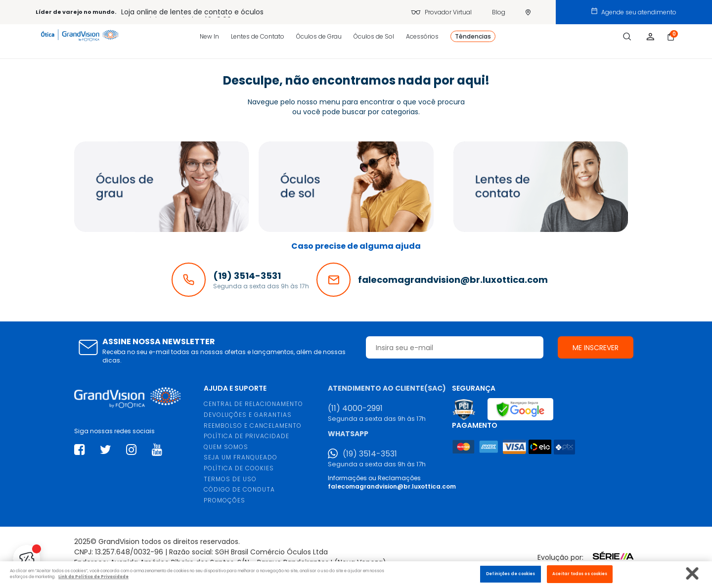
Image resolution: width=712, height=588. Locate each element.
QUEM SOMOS (226, 447)
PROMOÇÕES (224, 500)
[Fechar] (692, 573)
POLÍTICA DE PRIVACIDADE (246, 436)
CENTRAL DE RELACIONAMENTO (253, 404)
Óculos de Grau (319, 36)
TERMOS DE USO (230, 479)
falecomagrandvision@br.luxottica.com (392, 486)
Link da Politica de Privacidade (93, 577)
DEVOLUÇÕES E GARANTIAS (248, 415)
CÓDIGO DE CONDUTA (239, 489)
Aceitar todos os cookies (580, 574)
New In (209, 36)
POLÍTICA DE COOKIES (239, 468)
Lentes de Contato (258, 36)
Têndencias (473, 36)
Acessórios (422, 36)
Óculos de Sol (374, 36)
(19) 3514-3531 (370, 454)
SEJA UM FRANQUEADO (241, 457)
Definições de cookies (511, 574)
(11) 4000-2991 (355, 408)
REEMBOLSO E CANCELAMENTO (253, 426)
